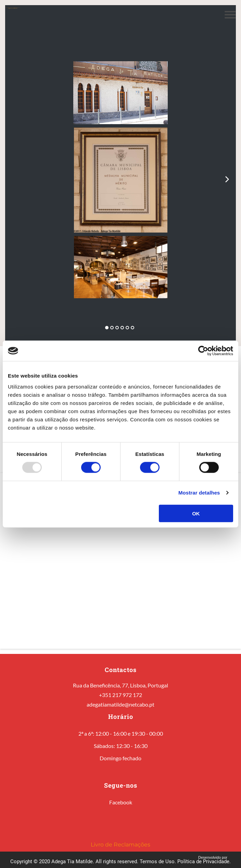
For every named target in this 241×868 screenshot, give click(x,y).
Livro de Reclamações (120, 845)
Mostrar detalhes (199, 493)
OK (196, 513)
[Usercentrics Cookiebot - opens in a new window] (203, 351)
